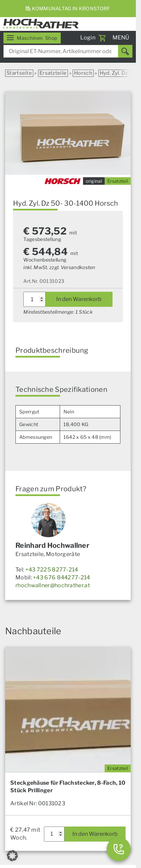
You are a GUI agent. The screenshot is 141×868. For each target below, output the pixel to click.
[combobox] (68, 51)
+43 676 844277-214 (61, 577)
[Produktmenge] (34, 299)
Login (88, 38)
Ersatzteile (53, 73)
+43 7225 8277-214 (52, 570)
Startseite (19, 73)
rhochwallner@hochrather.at (53, 585)
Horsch (83, 73)
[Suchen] (125, 51)
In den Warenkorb (79, 299)
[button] (12, 856)
